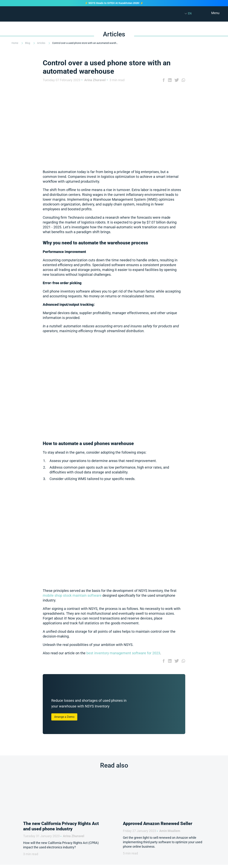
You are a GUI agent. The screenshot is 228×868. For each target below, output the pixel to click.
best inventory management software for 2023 (123, 653)
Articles (41, 43)
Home (15, 43)
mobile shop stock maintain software (72, 595)
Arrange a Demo (64, 717)
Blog (28, 43)
